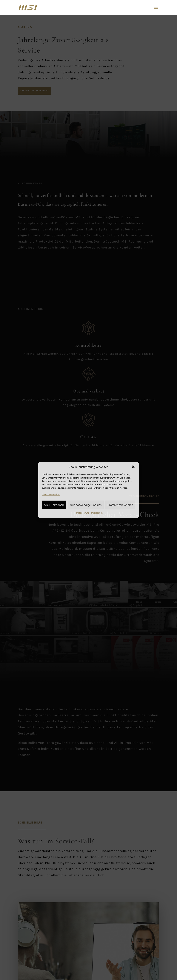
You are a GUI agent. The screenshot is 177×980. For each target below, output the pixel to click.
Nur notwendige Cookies (86, 505)
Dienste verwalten (51, 495)
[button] (133, 467)
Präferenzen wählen (120, 505)
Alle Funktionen (54, 505)
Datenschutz (83, 513)
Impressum (97, 513)
